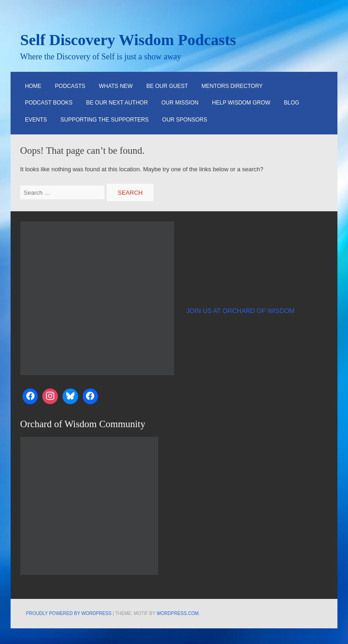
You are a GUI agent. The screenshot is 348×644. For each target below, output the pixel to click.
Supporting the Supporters (105, 120)
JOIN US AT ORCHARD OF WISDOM (240, 311)
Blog (292, 103)
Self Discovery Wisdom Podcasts (128, 40)
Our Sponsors (185, 120)
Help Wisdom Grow (241, 103)
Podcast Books (49, 103)
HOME (33, 86)
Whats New (116, 86)
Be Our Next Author (117, 103)
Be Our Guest (167, 86)
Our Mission (180, 103)
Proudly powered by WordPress (69, 613)
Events (36, 120)
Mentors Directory (232, 86)
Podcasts (70, 86)
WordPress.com (178, 613)
